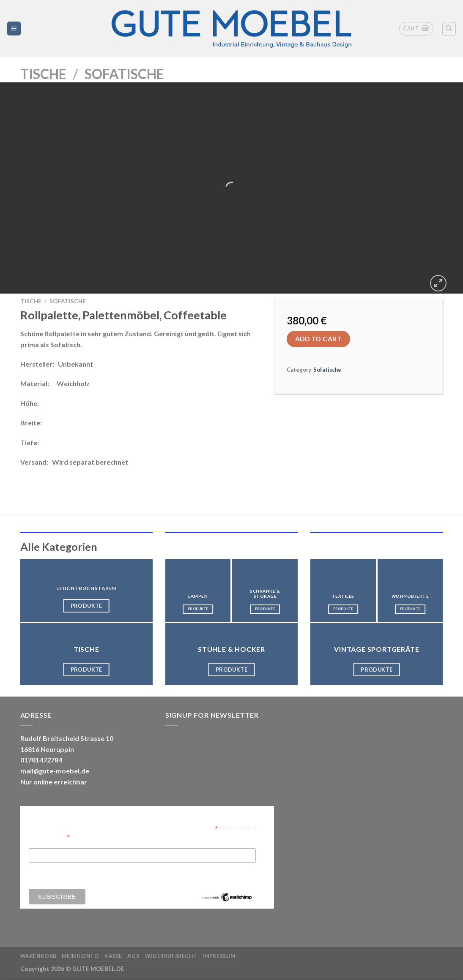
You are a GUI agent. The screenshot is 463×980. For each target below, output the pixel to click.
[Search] (449, 29)
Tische (43, 74)
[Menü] (14, 29)
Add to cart (318, 339)
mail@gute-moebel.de (55, 771)
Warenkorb (39, 956)
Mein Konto (80, 956)
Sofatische (124, 74)
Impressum (219, 956)
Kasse (113, 956)
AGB (133, 956)
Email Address (49, 837)
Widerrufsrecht (171, 956)
